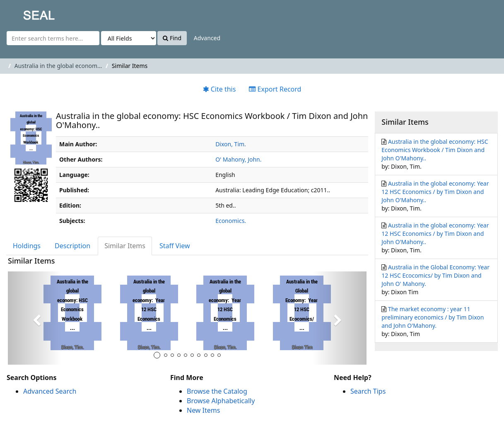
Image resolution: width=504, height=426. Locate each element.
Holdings (27, 246)
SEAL (22, 13)
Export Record (275, 89)
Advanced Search (50, 391)
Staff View (175, 246)
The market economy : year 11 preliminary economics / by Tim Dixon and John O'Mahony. (433, 317)
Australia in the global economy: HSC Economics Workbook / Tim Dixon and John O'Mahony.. (435, 150)
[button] (35, 318)
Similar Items (125, 246)
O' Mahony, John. (238, 159)
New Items (203, 410)
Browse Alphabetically (221, 401)
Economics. (231, 221)
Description (72, 246)
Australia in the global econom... (58, 66)
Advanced (207, 38)
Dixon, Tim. (231, 144)
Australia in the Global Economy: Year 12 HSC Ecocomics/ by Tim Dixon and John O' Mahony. (435, 275)
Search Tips (368, 391)
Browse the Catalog (217, 391)
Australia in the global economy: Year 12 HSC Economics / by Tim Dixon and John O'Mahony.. (435, 192)
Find (172, 38)
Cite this (219, 89)
